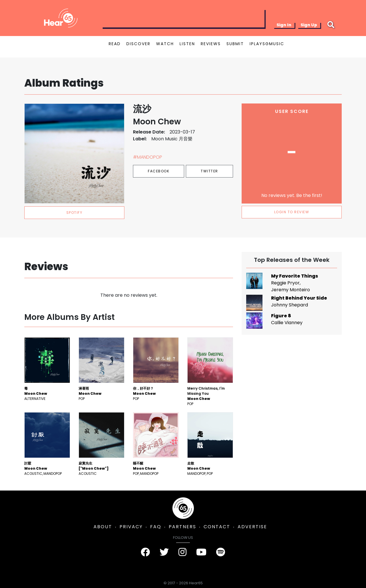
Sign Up (309, 25)
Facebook (159, 171)
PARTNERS (182, 527)
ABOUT (103, 527)
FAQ (156, 527)
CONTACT (217, 527)
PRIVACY (131, 527)
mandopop (53, 474)
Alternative (35, 399)
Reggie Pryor (285, 283)
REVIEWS (211, 44)
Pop (82, 399)
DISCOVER (138, 44)
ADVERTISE (252, 527)
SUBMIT (235, 44)
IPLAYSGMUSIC (267, 44)
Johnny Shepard (290, 305)
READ (115, 44)
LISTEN (187, 44)
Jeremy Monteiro (291, 290)
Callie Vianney (287, 323)
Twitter (209, 171)
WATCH (165, 44)
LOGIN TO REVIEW (292, 212)
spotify (74, 213)
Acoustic (33, 474)
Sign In (284, 25)
